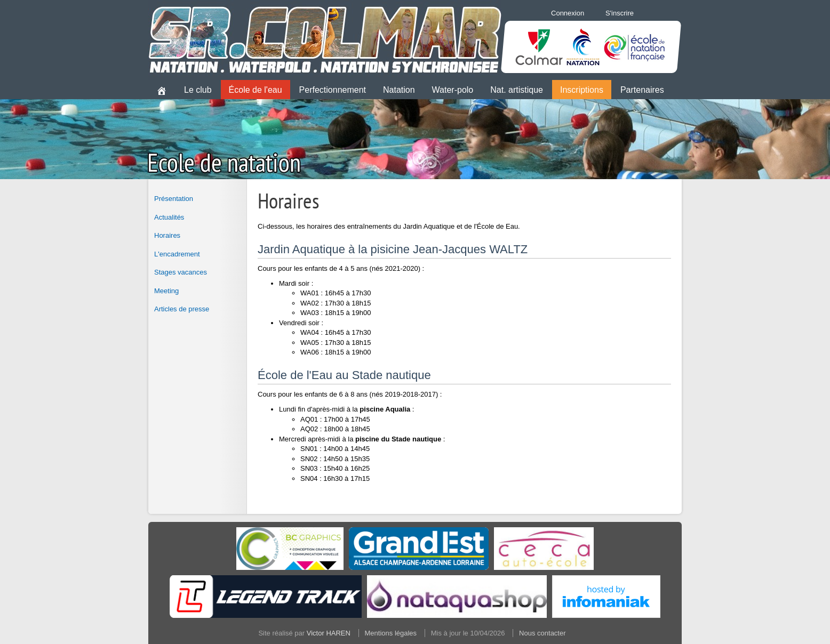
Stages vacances (181, 272)
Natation (399, 90)
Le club (198, 90)
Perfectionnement (333, 90)
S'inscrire (620, 13)
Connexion (568, 13)
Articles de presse (182, 309)
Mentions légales (391, 633)
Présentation (174, 199)
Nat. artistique (517, 90)
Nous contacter (542, 633)
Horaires (167, 235)
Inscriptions (582, 90)
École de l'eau (256, 90)
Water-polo (453, 90)
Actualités (169, 217)
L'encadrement (177, 254)
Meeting (166, 291)
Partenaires (642, 90)
